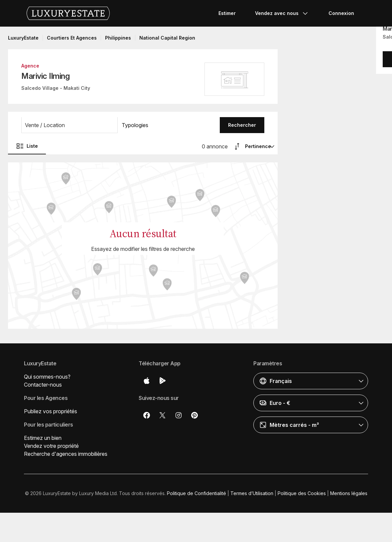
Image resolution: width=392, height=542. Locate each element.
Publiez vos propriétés (51, 411)
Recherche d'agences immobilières (66, 454)
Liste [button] (27, 146)
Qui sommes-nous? (47, 377)
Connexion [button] (341, 13)
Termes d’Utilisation (252, 493)
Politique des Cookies (302, 493)
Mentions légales (349, 493)
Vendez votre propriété (51, 446)
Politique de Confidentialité (196, 493)
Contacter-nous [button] (43, 385)
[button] (69, 125)
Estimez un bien (43, 438)
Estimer (227, 13)
